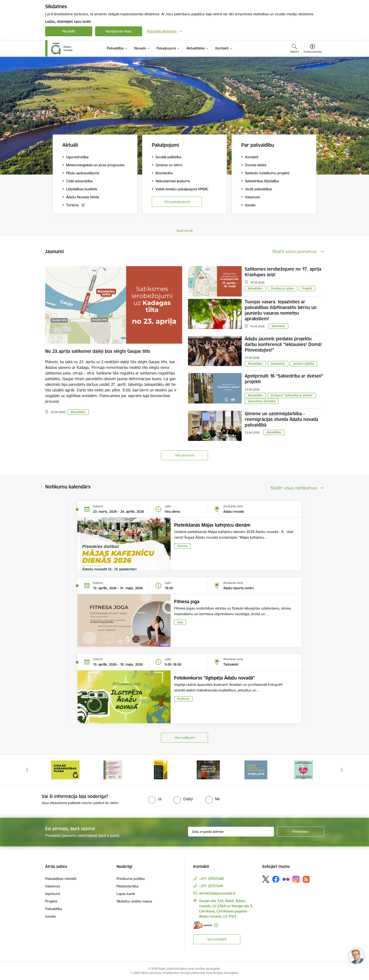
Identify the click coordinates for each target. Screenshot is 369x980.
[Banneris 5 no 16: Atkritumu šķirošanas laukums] (256, 770)
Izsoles (50, 916)
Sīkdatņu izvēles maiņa (134, 901)
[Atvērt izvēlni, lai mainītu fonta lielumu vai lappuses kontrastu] (313, 49)
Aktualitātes (78, 412)
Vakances (53, 886)
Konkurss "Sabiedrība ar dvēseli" (292, 395)
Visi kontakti (217, 939)
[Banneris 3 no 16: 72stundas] (161, 770)
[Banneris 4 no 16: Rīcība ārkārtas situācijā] (208, 770)
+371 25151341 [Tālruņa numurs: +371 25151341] (211, 886)
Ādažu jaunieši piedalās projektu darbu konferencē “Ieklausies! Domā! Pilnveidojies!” (283, 344)
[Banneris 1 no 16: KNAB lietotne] (65, 770)
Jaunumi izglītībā (304, 364)
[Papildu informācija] (216, 925)
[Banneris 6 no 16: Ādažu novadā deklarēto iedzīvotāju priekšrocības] (304, 770)
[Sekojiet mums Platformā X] (266, 879)
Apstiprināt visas (118, 31)
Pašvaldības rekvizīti (61, 879)
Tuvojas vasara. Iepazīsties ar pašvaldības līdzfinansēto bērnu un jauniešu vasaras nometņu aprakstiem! (281, 310)
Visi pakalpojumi (177, 202)
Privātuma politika (131, 879)
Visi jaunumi (184, 455)
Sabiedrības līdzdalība (262, 401)
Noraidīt (69, 31)
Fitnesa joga (187, 602)
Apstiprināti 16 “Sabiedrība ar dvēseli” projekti (284, 379)
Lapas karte (126, 894)
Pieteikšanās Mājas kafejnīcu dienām (212, 525)
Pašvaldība (54, 909)
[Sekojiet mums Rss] (306, 879)
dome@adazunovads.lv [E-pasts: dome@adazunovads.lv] (217, 893)
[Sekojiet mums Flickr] (286, 879)
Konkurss (183, 699)
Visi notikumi (185, 738)
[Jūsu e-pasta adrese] (231, 832)
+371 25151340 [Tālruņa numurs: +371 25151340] (211, 879)
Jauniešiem (278, 364)
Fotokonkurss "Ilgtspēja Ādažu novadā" (215, 678)
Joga (180, 622)
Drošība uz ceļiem (283, 288)
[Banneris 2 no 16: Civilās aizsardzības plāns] (113, 770)
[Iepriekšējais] (27, 770)
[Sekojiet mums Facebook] (276, 879)
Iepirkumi (53, 894)
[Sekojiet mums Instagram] (296, 879)
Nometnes (279, 326)
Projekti (307, 288)
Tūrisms (182, 546)
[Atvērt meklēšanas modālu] (295, 49)
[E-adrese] (203, 925)
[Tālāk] (342, 770)
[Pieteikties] (301, 832)
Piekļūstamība (127, 886)
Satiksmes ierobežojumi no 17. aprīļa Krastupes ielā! (283, 272)
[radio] (155, 799)
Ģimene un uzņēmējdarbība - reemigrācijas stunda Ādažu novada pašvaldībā (281, 419)
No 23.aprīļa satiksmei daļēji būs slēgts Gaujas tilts (98, 351)
